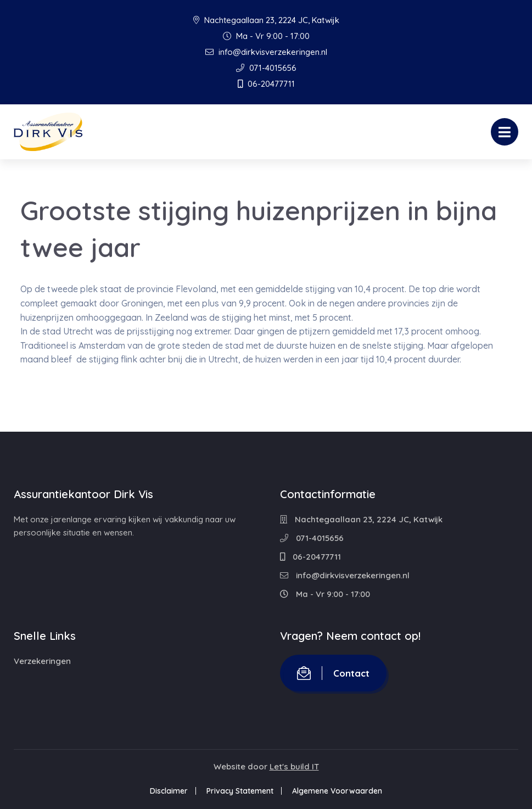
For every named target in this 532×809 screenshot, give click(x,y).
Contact (333, 673)
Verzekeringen (42, 661)
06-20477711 (266, 84)
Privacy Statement (240, 791)
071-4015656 (266, 68)
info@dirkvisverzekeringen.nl (266, 52)
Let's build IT (294, 766)
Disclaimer (169, 791)
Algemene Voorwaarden (337, 791)
